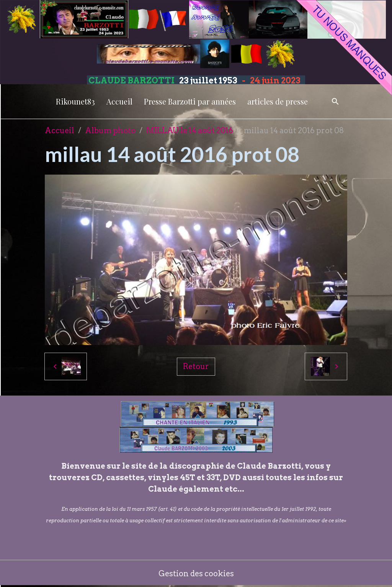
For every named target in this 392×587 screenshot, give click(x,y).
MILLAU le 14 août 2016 (190, 131)
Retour (196, 366)
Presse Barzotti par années (190, 101)
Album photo (110, 131)
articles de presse (278, 101)
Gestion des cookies (196, 574)
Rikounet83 (75, 101)
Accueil (119, 101)
